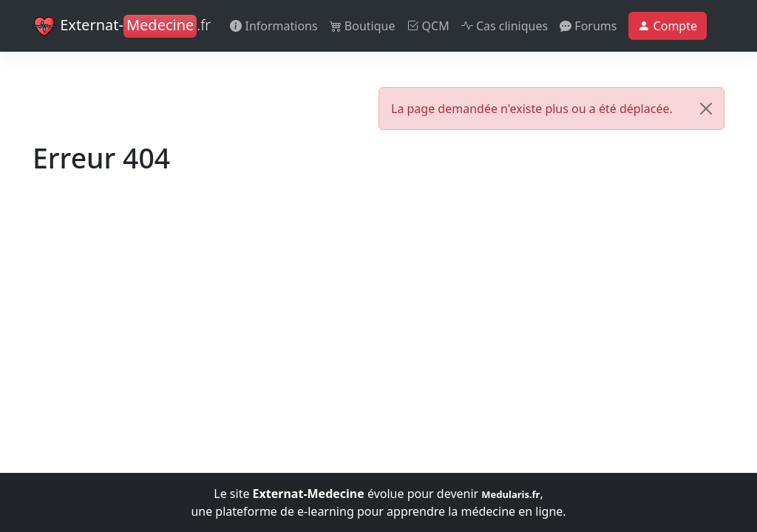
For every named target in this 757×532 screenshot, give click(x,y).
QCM (428, 26)
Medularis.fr (510, 494)
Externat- (122, 27)
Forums (588, 26)
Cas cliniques (505, 26)
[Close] (706, 109)
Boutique (363, 26)
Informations (274, 26)
